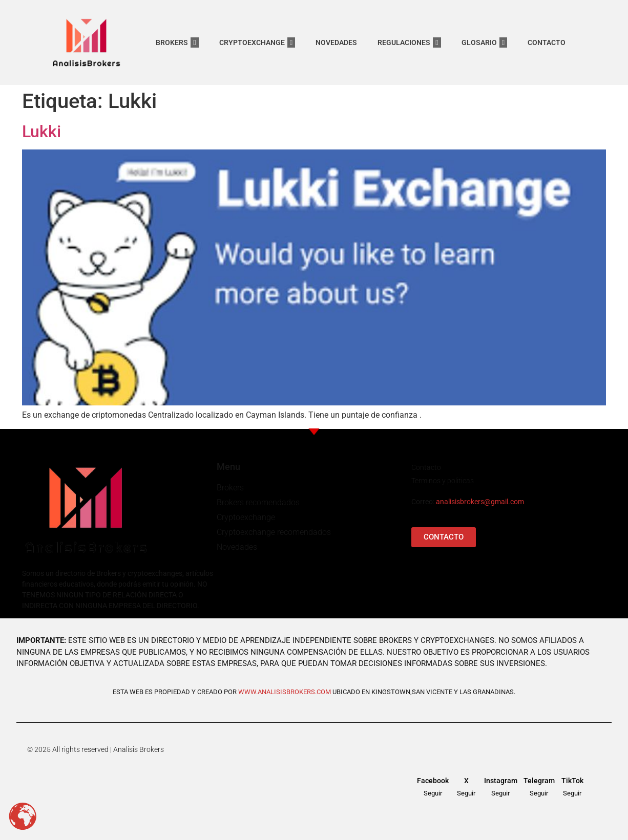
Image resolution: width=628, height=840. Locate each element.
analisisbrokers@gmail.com (480, 502)
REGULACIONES (409, 42)
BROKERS (177, 42)
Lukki (41, 132)
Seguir (433, 793)
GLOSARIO (484, 42)
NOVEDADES (336, 42)
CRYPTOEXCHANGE (257, 42)
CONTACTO (547, 42)
